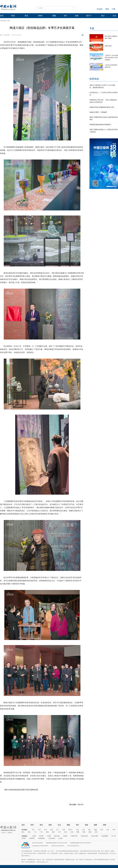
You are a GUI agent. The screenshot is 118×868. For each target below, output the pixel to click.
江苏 (83, 830)
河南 (114, 830)
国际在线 (57, 836)
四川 (59, 832)
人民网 (34, 836)
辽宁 (58, 830)
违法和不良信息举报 (37, 843)
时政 (13, 16)
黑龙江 (70, 830)
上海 (77, 830)
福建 (95, 830)
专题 (92, 28)
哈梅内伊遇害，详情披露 (98, 112)
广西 (41, 832)
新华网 (41, 836)
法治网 (60, 838)
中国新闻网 (41, 838)
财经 (50, 825)
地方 (103, 16)
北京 (33, 830)
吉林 (64, 830)
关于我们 (3, 833)
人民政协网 (52, 838)
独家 (95, 825)
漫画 (77, 16)
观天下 (89, 16)
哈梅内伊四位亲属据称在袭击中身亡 (102, 107)
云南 (72, 832)
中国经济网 (84, 836)
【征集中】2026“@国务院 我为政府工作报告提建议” (111, 58)
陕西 (84, 832)
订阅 (113, 9)
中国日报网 (3, 21)
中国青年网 (74, 836)
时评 (32, 825)
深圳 (96, 832)
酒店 (8, 21)
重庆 (53, 832)
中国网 (49, 836)
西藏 (78, 832)
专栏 (65, 16)
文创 (114, 16)
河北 (45, 830)
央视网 (65, 836)
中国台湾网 (94, 836)
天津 (39, 830)
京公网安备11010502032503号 (40, 846)
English (100, 9)
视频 (54, 16)
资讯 (26, 16)
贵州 (66, 832)
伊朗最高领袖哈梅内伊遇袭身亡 (100, 125)
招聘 (105, 825)
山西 (51, 830)
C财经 (40, 16)
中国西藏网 (105, 836)
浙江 (89, 830)
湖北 (23, 832)
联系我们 (10, 833)
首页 (2, 16)
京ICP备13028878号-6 (73, 846)
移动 (107, 9)
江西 (102, 830)
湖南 (29, 832)
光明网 (24, 838)
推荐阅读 (94, 79)
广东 (35, 832)
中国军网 (32, 838)
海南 (47, 832)
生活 (59, 825)
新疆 (90, 832)
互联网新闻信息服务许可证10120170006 (56, 843)
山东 (108, 830)
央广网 (113, 836)
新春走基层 (108, 46)
